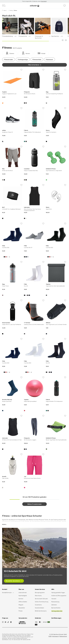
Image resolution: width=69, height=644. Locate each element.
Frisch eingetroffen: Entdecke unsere (32, 1)
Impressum (55, 636)
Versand (54, 599)
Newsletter (22, 608)
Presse (21, 611)
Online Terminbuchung (42, 602)
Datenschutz (63, 636)
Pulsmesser (50, 60)
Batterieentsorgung (41, 611)
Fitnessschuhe (37, 60)
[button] (63, 40)
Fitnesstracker (9, 60)
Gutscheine (38, 605)
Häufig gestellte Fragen (58, 593)
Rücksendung (55, 602)
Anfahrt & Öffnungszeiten (59, 596)
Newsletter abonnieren (13, 581)
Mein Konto (38, 596)
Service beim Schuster (41, 599)
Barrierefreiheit (56, 608)
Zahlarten (54, 605)
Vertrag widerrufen (57, 611)
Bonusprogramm (40, 593)
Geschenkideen (40, 608)
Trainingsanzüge (23, 60)
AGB (50, 636)
